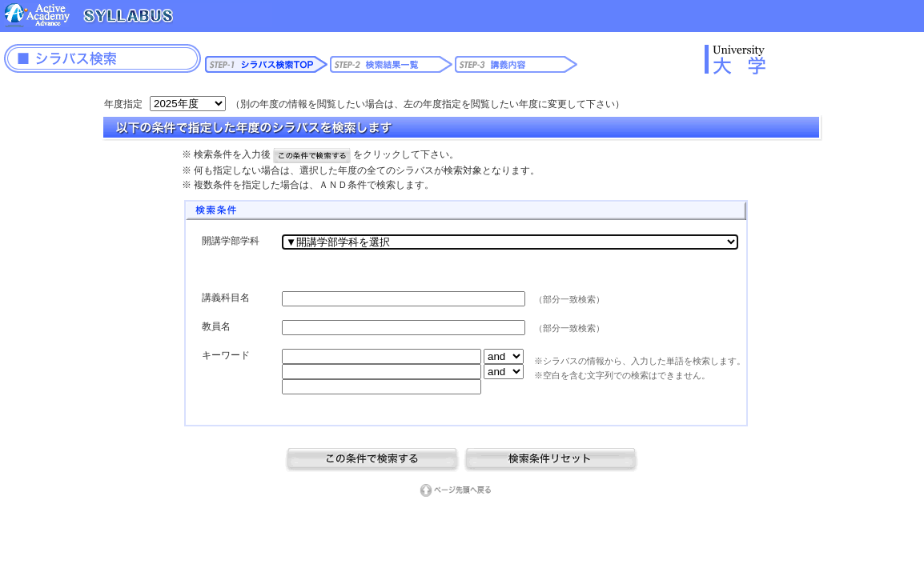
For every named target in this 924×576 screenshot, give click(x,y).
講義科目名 (226, 298)
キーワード (226, 355)
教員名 (216, 326)
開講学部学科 (231, 241)
